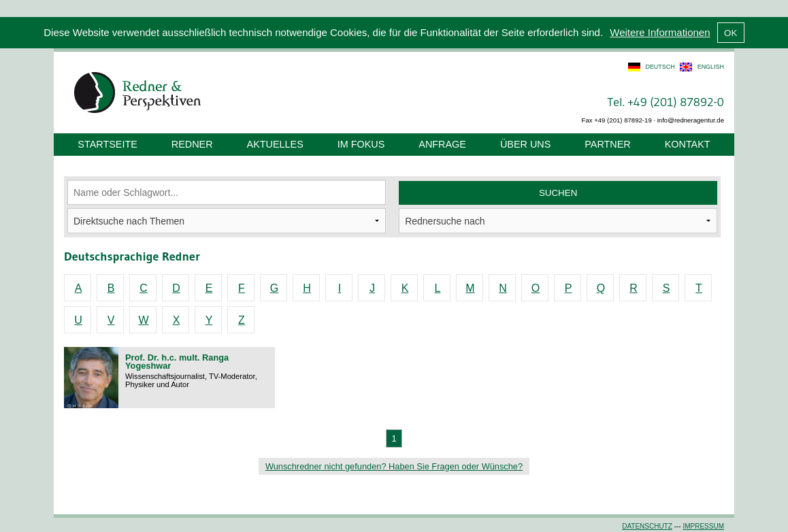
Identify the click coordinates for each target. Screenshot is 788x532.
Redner (192, 144)
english (711, 67)
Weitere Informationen (660, 32)
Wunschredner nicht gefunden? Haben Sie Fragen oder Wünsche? (394, 466)
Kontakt (688, 144)
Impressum (703, 526)
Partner (607, 144)
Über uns (525, 144)
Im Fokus (361, 144)
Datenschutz (647, 526)
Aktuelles (275, 144)
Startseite (107, 144)
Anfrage (442, 144)
